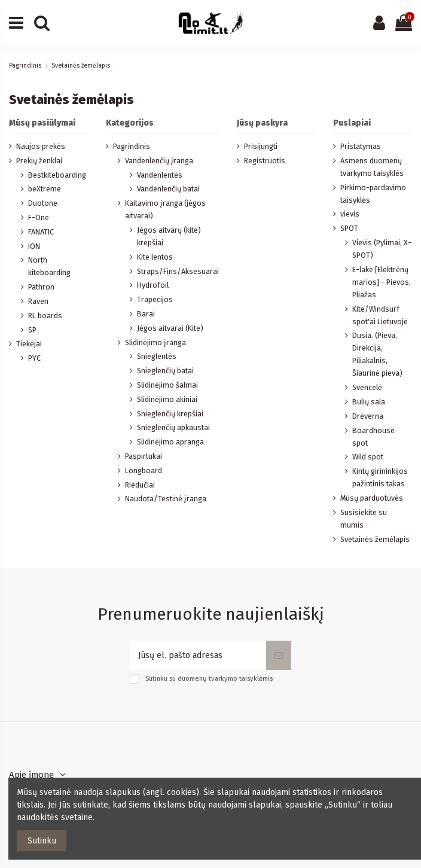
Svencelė (367, 387)
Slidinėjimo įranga (155, 342)
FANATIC (41, 232)
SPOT (349, 228)
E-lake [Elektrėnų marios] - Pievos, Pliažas (382, 282)
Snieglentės (157, 356)
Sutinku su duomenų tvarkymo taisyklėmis (209, 679)
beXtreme (45, 189)
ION (34, 246)
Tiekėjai (29, 344)
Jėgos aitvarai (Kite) (170, 328)
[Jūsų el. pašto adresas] (198, 655)
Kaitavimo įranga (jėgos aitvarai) (165, 209)
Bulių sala (369, 402)
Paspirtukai (144, 456)
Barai (146, 314)
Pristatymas (361, 146)
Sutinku (42, 841)
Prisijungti (261, 146)
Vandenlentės (160, 175)
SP (32, 330)
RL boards (45, 316)
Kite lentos (155, 257)
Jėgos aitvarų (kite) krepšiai (169, 236)
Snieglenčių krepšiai (170, 414)
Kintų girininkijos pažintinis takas (380, 477)
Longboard (144, 470)
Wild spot (368, 457)
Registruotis (265, 161)
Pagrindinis (132, 146)
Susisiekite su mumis (364, 519)
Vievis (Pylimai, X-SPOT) (382, 249)
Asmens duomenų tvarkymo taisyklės (372, 167)
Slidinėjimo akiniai (167, 399)
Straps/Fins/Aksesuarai (178, 271)
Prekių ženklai (39, 161)
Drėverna (368, 416)
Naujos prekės (41, 146)
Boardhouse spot (373, 437)
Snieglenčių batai (165, 371)
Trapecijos (155, 299)
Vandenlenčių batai (168, 189)
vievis (350, 214)
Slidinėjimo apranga (170, 442)
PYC (34, 358)
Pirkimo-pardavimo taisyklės (373, 194)
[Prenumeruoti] (279, 655)
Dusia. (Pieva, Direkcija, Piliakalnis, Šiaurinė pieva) (377, 354)
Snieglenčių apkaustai (173, 427)
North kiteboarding (49, 266)
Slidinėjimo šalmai (167, 385)
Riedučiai (140, 485)
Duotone (43, 203)
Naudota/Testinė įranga (166, 499)
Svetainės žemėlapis (375, 539)
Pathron (41, 287)
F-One (39, 217)
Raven (38, 301)
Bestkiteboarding (57, 175)
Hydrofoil (153, 285)
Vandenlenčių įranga (159, 161)
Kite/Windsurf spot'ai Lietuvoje (380, 315)
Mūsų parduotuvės (372, 498)
